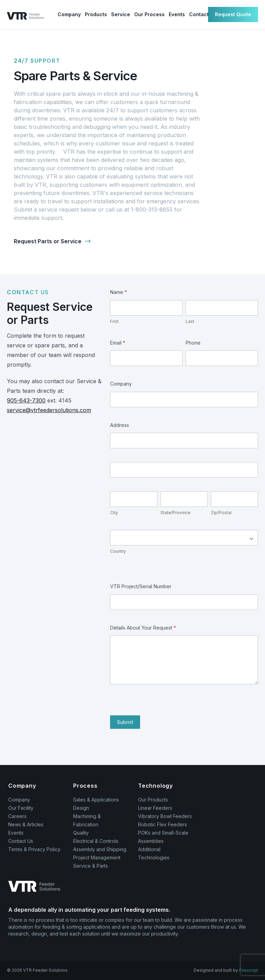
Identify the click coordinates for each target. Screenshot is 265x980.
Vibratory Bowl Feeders (165, 816)
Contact (199, 14)
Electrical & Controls (96, 841)
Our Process (149, 14)
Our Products (153, 800)
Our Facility (21, 808)
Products (96, 14)
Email (118, 343)
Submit (125, 722)
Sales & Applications (96, 800)
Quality (81, 833)
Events (177, 14)
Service (121, 14)
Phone (193, 343)
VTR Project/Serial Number (141, 586)
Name (119, 292)
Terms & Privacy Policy (34, 849)
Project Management (97, 857)
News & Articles (26, 824)
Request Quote (233, 14)
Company (69, 14)
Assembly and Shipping (100, 849)
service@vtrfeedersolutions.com (49, 410)
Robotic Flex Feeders (163, 824)
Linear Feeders (155, 808)
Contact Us (21, 841)
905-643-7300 (26, 400)
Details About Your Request (143, 628)
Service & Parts (91, 866)
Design (81, 808)
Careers (17, 816)
